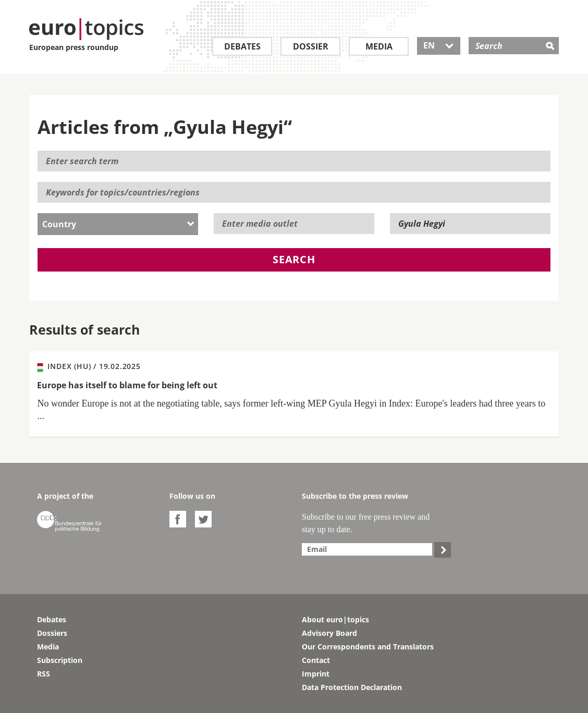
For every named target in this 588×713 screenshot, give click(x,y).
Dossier (311, 46)
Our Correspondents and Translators (368, 647)
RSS (44, 674)
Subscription (60, 660)
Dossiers (52, 633)
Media (379, 46)
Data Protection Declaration (352, 687)
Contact (316, 660)
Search (294, 259)
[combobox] (118, 224)
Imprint (316, 674)
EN (439, 45)
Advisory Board (329, 633)
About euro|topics (335, 619)
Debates (242, 46)
